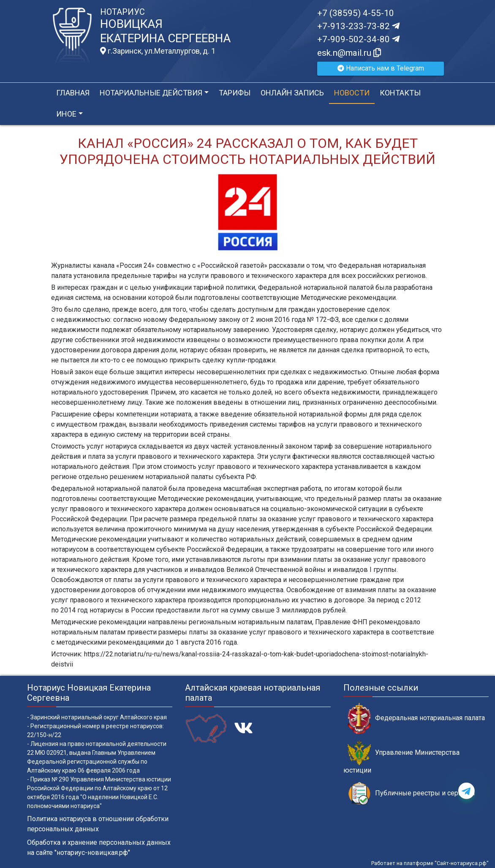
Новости (352, 93)
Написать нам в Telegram (381, 68)
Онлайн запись (292, 93)
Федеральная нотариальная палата (416, 718)
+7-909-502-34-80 (358, 39)
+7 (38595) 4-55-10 (356, 13)
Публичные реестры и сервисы (411, 793)
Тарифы (235, 93)
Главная (73, 93)
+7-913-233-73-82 (358, 26)
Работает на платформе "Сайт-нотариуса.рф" (430, 863)
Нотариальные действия (151, 93)
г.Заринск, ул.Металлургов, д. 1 (158, 51)
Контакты (400, 93)
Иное (66, 114)
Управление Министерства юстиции (401, 757)
